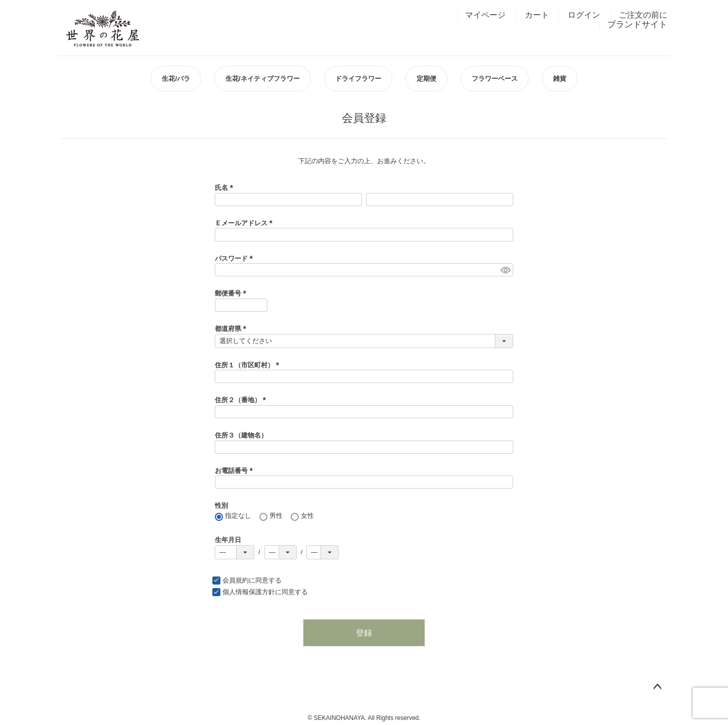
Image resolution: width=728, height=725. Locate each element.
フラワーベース (495, 79)
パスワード (236, 258)
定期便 (426, 79)
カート (537, 15)
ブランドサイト (637, 25)
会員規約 (236, 580)
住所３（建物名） (241, 435)
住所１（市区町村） (249, 365)
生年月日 (228, 540)
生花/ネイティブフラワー (263, 79)
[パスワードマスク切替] (505, 270)
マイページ (485, 15)
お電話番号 (236, 471)
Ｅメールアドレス (245, 223)
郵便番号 (232, 293)
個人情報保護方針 (249, 592)
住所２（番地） (242, 400)
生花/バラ (176, 79)
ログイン (584, 15)
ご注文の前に (643, 15)
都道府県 (232, 329)
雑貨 (560, 79)
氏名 (226, 188)
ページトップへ (657, 687)
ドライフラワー (358, 79)
